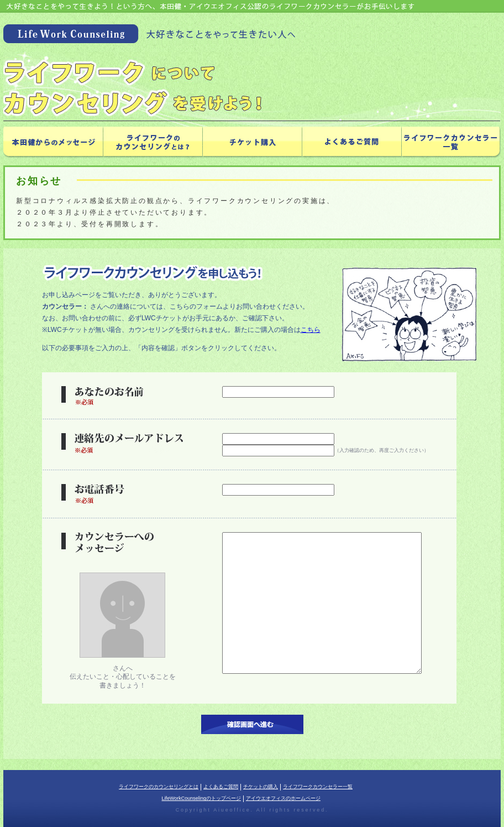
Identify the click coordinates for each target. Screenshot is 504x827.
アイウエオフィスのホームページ (283, 798)
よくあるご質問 (221, 787)
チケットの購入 (261, 787)
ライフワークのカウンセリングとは (159, 787)
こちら (311, 330)
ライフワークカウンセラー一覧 (318, 787)
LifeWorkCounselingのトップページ (201, 798)
